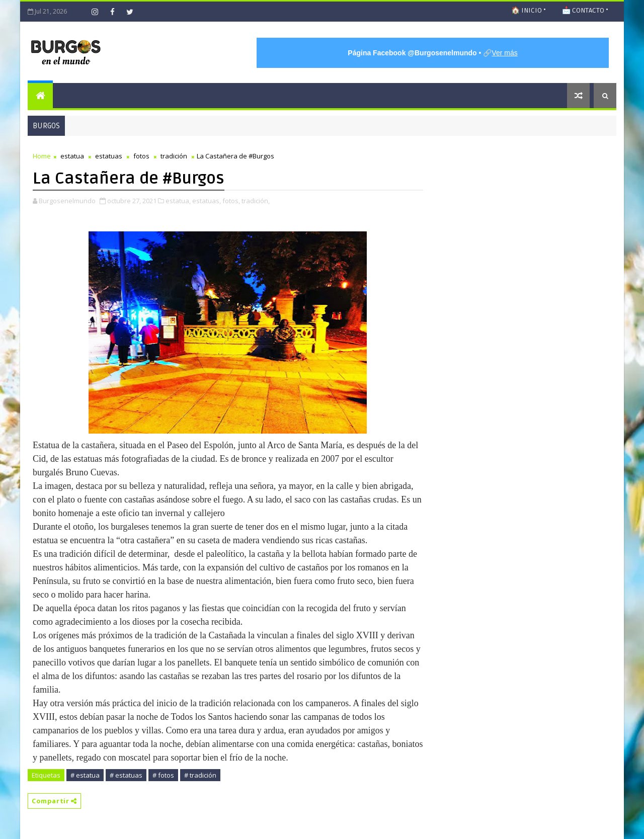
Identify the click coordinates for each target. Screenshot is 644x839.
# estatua (85, 775)
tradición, (256, 201)
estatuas (109, 156)
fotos (141, 156)
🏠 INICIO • (529, 10)
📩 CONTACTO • (585, 10)
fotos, (231, 201)
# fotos (163, 775)
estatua (72, 156)
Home (42, 156)
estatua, (178, 201)
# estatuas (126, 775)
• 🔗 (432, 53)
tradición (174, 156)
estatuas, (207, 201)
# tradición (200, 775)
